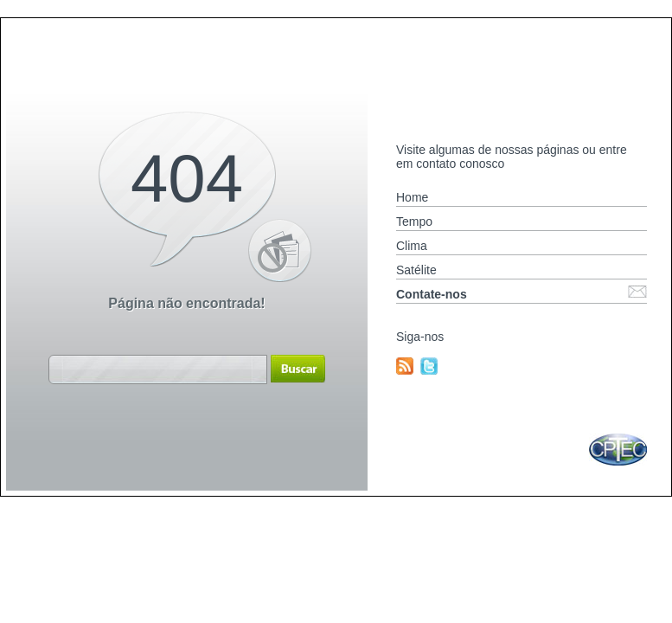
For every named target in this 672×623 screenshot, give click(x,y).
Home (412, 197)
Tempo (414, 222)
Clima (412, 246)
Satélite (416, 270)
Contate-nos (432, 294)
